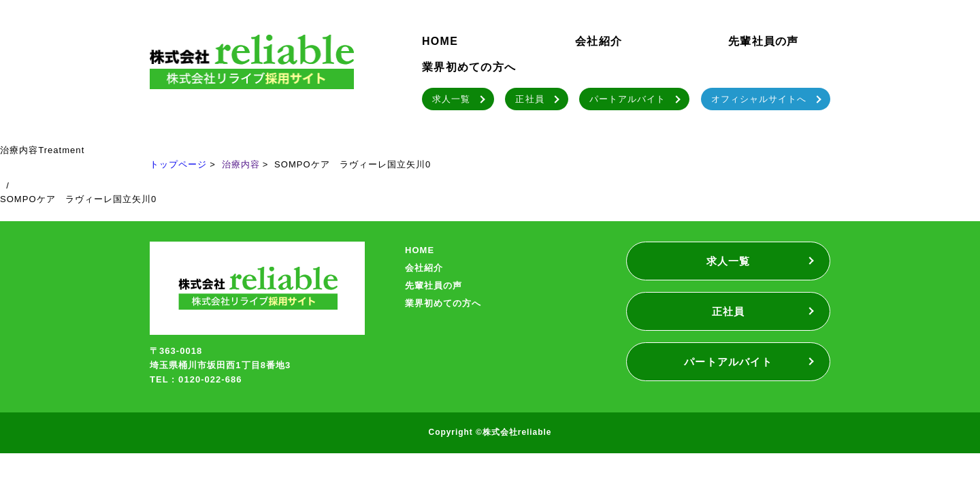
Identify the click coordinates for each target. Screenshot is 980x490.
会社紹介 (599, 41)
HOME (440, 41)
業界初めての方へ (469, 67)
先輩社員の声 (764, 41)
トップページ (178, 164)
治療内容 (241, 164)
